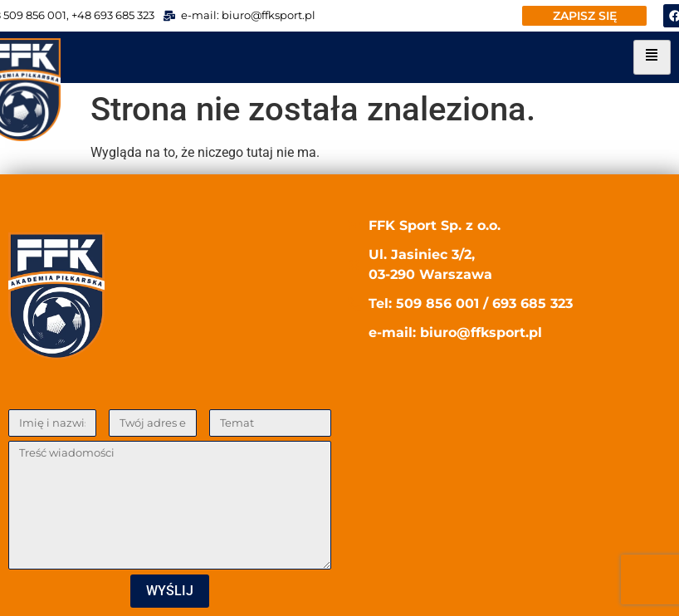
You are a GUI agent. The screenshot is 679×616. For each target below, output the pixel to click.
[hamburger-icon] (652, 57)
